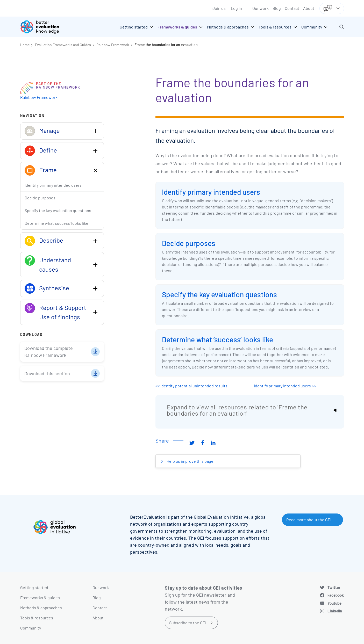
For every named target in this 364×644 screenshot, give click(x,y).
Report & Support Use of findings (63, 312)
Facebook (336, 595)
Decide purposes (189, 243)
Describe (51, 240)
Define (48, 150)
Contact (292, 8)
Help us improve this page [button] (190, 461)
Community (31, 628)
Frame (48, 170)
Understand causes (55, 265)
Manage (49, 130)
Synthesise (54, 288)
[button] (342, 27)
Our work (260, 8)
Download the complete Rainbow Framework (49, 352)
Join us (219, 8)
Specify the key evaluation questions (219, 294)
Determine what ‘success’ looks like (217, 339)
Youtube (334, 603)
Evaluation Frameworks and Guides (63, 45)
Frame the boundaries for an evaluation (166, 45)
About (309, 8)
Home (25, 45)
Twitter (334, 587)
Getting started (34, 587)
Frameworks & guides (40, 598)
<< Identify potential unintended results (191, 386)
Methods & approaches (41, 608)
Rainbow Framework (113, 45)
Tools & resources (37, 618)
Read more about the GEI (309, 520)
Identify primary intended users (211, 192)
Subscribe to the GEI (188, 623)
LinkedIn (335, 611)
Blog (277, 8)
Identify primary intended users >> (285, 386)
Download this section (47, 373)
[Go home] (44, 27)
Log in (236, 8)
